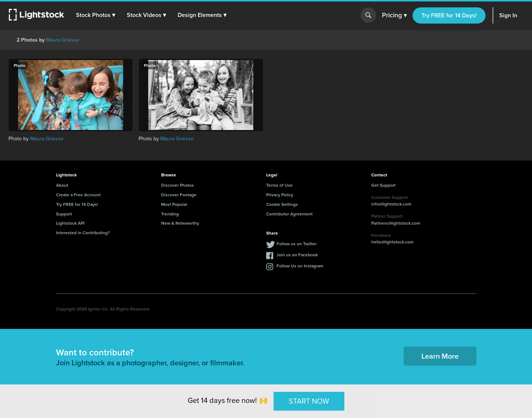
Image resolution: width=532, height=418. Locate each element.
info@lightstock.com (391, 204)
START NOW (309, 401)
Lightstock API (70, 223)
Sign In (508, 15)
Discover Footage (179, 195)
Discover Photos (178, 185)
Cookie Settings (282, 204)
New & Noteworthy (180, 223)
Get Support (383, 185)
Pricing (394, 15)
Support (64, 214)
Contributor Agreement (289, 214)
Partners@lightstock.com (396, 223)
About (62, 185)
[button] (95, 15)
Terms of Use (279, 185)
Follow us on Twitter (297, 244)
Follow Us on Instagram (300, 266)
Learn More (440, 356)
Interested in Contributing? (83, 233)
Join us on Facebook (297, 255)
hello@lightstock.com (392, 242)
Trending (170, 214)
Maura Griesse (63, 40)
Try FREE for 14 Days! (449, 15)
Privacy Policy (280, 195)
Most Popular (174, 204)
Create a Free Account (78, 195)
